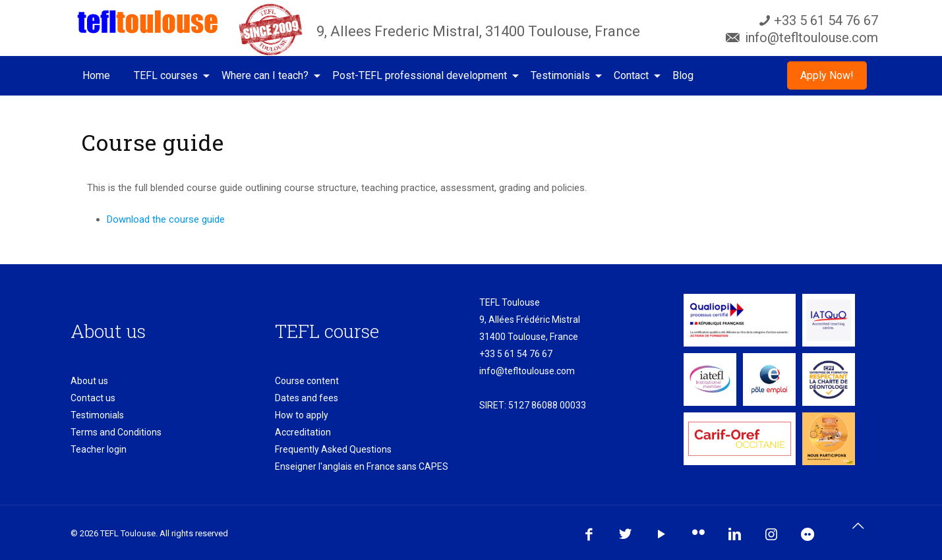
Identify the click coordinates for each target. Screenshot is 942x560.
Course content (307, 381)
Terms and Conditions (116, 432)
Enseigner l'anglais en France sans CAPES (362, 466)
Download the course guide (166, 219)
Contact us (93, 398)
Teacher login (99, 449)
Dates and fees (307, 398)
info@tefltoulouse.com (527, 371)
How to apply (302, 415)
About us (89, 381)
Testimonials (97, 415)
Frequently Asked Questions (333, 449)
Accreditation (303, 432)
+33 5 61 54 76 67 (516, 354)
